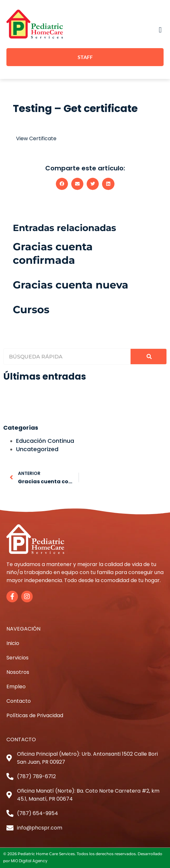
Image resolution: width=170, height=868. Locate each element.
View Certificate (36, 138)
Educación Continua (45, 441)
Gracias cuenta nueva (71, 285)
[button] (160, 30)
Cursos (31, 309)
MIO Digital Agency (29, 861)
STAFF (85, 57)
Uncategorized (37, 449)
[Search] (149, 357)
